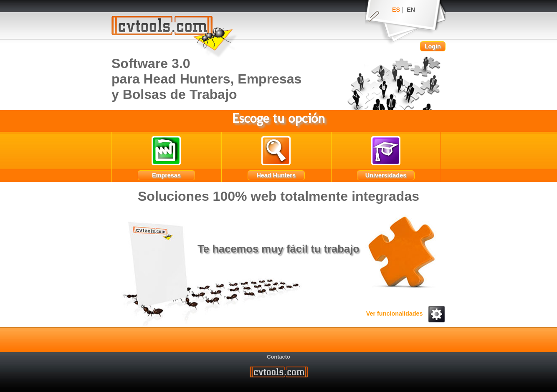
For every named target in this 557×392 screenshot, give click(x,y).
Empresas (166, 175)
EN (411, 10)
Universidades (386, 175)
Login (433, 46)
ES (396, 10)
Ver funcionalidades (406, 314)
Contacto (278, 356)
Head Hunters (276, 175)
